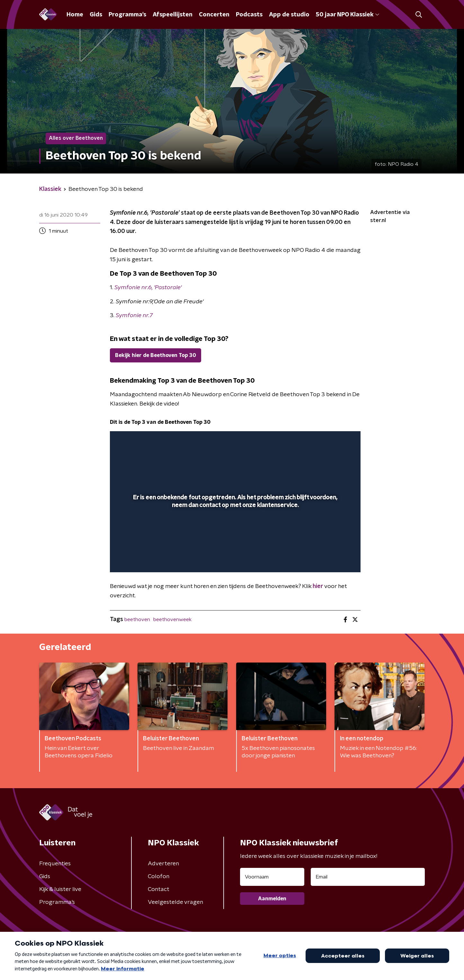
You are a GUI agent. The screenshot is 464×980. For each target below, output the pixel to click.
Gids (96, 15)
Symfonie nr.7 (134, 316)
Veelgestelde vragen (175, 902)
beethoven (137, 619)
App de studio (289, 15)
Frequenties (55, 864)
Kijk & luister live (60, 889)
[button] (419, 15)
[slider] (234, 541)
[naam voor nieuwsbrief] (272, 877)
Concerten (214, 15)
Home (75, 15)
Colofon (159, 877)
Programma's (127, 15)
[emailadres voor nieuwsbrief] (368, 877)
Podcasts (249, 15)
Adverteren (163, 864)
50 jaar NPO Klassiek (348, 15)
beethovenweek (172, 619)
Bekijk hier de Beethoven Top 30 (156, 355)
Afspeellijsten (173, 15)
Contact (159, 889)
